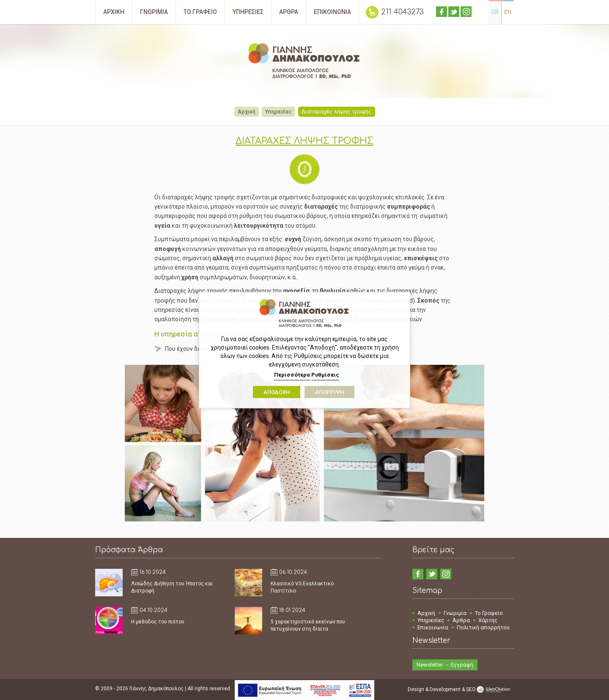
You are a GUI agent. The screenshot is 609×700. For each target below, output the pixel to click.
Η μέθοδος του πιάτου (158, 622)
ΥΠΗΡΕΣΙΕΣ (248, 12)
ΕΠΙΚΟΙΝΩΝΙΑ (332, 12)
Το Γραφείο (489, 613)
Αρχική (247, 112)
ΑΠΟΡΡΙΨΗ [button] (329, 392)
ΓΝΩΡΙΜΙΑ (154, 12)
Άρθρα (461, 620)
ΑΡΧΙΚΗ (114, 12)
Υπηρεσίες (279, 112)
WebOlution (495, 689)
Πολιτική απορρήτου (483, 627)
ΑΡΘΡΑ (289, 12)
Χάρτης (488, 620)
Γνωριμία (455, 613)
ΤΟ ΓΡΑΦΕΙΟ (200, 12)
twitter (454, 12)
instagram (466, 12)
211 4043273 (403, 12)
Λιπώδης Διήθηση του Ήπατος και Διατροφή (172, 587)
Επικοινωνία (433, 627)
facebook (442, 12)
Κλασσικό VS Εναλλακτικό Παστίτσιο (302, 587)
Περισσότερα (292, 375)
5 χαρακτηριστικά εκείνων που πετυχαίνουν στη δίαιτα (308, 625)
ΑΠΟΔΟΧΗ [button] (277, 392)
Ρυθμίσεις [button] (325, 375)
